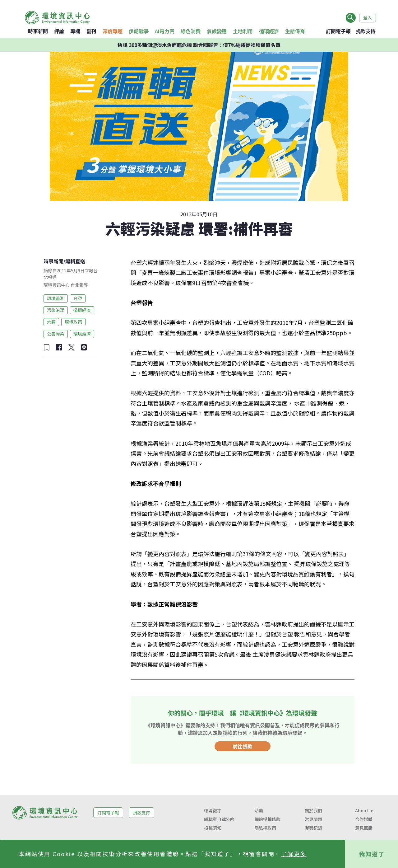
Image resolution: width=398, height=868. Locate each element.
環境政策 (73, 322)
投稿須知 (213, 828)
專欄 (75, 31)
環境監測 (56, 298)
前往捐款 (243, 746)
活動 (259, 810)
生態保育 (295, 31)
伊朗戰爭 (139, 31)
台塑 (78, 298)
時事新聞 (38, 31)
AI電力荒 (165, 31)
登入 (368, 17)
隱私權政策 (265, 828)
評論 (59, 31)
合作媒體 (364, 819)
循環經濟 (269, 31)
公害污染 (56, 334)
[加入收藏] (47, 347)
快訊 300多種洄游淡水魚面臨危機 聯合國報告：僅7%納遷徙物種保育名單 (199, 45)
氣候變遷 (217, 31)
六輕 (51, 322)
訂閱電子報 (338, 31)
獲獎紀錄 (313, 828)
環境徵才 (213, 810)
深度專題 (113, 31)
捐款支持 (366, 31)
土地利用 (243, 31)
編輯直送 (75, 261)
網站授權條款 (267, 819)
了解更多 (294, 854)
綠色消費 (191, 31)
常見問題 (313, 819)
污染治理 (56, 310)
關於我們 (313, 810)
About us (365, 810)
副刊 (91, 31)
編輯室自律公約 (219, 819)
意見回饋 (364, 828)
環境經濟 (82, 334)
